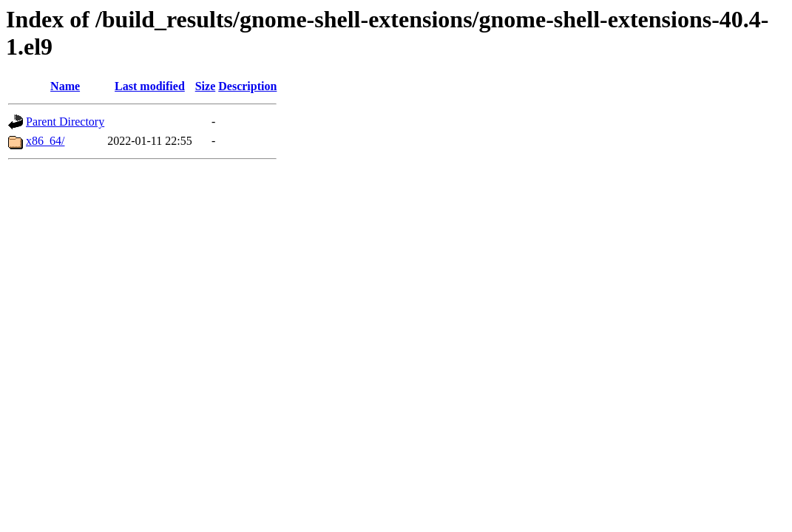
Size (206, 86)
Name (65, 86)
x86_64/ (45, 141)
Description (247, 86)
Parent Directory (65, 122)
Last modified (150, 86)
